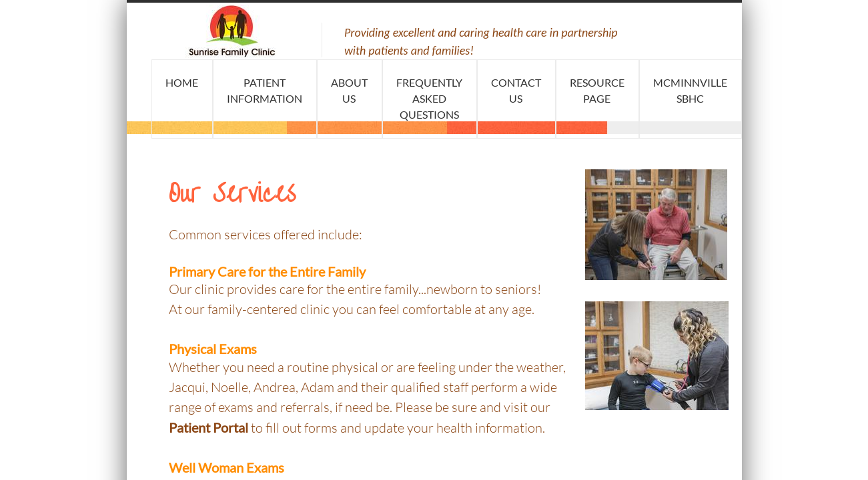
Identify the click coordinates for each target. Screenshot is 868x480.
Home (182, 82)
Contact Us (516, 90)
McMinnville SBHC (690, 90)
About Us (349, 90)
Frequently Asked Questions (429, 98)
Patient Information (265, 90)
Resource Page (597, 90)
